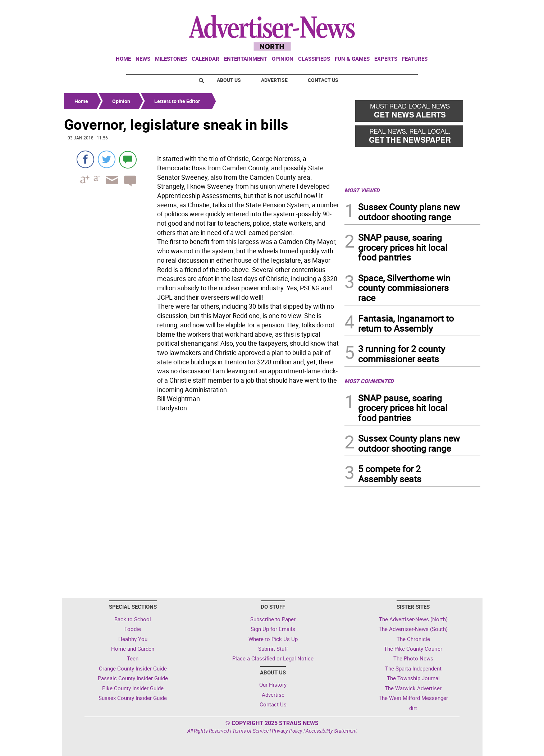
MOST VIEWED (362, 190)
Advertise (274, 80)
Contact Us (323, 80)
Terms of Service (250, 731)
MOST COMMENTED (369, 381)
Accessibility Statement (331, 731)
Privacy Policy (287, 731)
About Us (229, 80)
